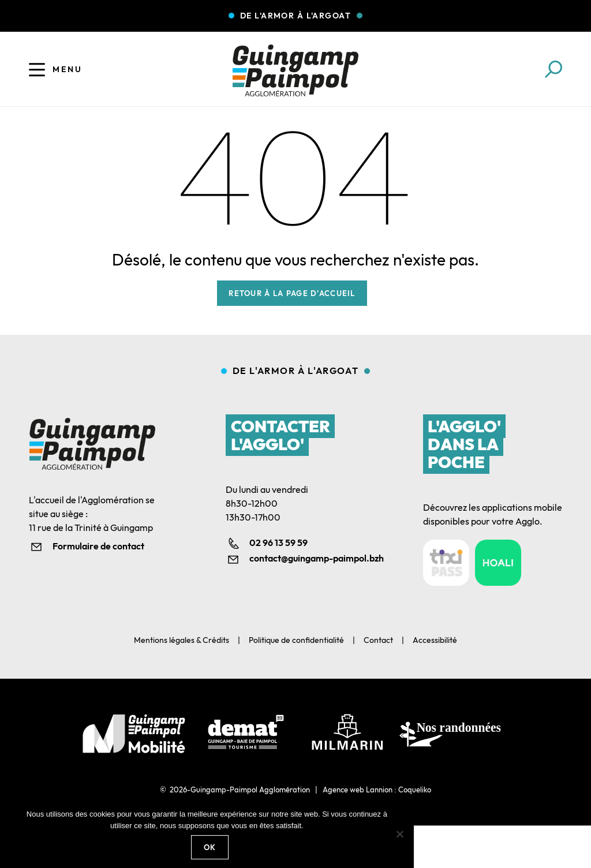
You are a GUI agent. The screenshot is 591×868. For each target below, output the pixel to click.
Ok (210, 847)
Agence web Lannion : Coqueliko (377, 790)
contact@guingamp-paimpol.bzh (307, 558)
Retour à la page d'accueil (292, 293)
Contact (378, 640)
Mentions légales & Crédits (182, 640)
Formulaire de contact (98, 546)
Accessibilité (435, 640)
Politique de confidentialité (296, 640)
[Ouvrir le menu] (37, 69)
